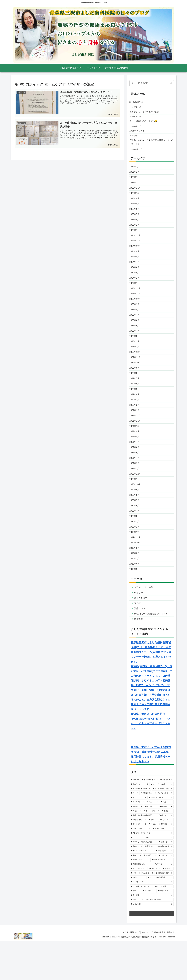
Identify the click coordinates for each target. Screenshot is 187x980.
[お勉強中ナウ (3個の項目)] (138, 859)
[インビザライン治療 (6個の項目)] (163, 828)
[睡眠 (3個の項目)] (153, 859)
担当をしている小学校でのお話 (146, 112)
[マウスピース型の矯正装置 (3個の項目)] (144, 881)
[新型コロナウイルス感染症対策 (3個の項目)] (159, 886)
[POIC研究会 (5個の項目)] (148, 833)
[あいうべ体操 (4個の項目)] (152, 850)
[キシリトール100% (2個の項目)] (142, 890)
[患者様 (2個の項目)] (148, 912)
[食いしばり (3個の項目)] (139, 864)
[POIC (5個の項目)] (138, 837)
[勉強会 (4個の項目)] (167, 850)
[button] (171, 83)
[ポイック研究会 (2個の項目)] (162, 899)
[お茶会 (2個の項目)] (168, 908)
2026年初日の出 (138, 132)
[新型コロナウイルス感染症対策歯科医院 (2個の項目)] (152, 939)
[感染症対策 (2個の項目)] (165, 930)
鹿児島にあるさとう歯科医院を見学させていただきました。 (151, 144)
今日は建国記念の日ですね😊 (145, 122)
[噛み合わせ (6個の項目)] (139, 824)
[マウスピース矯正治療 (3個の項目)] (161, 864)
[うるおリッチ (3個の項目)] (163, 868)
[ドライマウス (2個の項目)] (140, 899)
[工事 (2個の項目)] (136, 895)
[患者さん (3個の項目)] (137, 886)
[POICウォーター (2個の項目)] (152, 921)
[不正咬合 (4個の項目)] (166, 846)
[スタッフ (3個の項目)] (166, 881)
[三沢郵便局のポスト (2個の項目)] (142, 904)
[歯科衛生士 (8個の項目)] (166, 819)
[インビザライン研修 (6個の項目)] (141, 828)
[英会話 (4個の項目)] (136, 850)
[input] (152, 83)
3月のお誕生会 (137, 102)
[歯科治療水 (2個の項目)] (164, 890)
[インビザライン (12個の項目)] (150, 819)
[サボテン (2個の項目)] (166, 895)
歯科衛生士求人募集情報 (164, 972)
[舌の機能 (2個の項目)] (149, 930)
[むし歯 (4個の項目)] (151, 846)
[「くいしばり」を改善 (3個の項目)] (152, 877)
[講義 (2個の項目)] (136, 930)
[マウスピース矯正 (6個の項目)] (162, 824)
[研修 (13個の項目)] (135, 819)
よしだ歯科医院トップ (128, 972)
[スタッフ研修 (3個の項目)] (141, 868)
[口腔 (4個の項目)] (167, 842)
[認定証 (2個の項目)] (150, 895)
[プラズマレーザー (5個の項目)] (160, 837)
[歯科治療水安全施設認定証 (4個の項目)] (144, 855)
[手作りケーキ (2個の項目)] (164, 904)
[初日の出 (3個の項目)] (166, 859)
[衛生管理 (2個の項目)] (152, 935)
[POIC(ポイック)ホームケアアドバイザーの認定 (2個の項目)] (152, 926)
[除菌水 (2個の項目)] (138, 917)
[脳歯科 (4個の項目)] (137, 846)
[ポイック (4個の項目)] (166, 855)
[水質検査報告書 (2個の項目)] (164, 912)
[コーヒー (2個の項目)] (155, 908)
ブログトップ (145, 972)
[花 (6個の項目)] (135, 833)
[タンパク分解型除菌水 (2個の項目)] (160, 917)
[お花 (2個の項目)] (135, 912)
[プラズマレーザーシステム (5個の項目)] (145, 842)
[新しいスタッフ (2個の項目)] (139, 908)
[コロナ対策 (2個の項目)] (152, 944)
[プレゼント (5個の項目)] (165, 833)
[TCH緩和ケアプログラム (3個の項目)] (152, 873)
